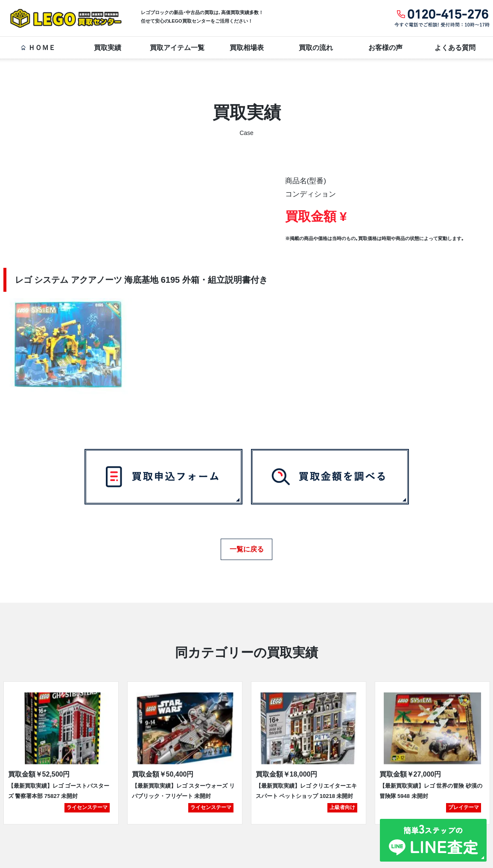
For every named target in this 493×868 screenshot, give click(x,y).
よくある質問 (455, 48)
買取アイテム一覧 (177, 48)
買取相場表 (247, 48)
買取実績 (108, 48)
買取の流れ (316, 48)
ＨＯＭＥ (38, 48)
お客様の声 (385, 48)
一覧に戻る (247, 546)
